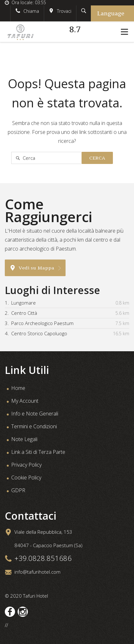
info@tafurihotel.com (37, 572)
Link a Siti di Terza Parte (38, 452)
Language (111, 13)
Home (18, 388)
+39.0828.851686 (43, 558)
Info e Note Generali (35, 414)
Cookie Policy (26, 477)
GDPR (18, 490)
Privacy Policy (26, 465)
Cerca (97, 158)
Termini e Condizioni (34, 426)
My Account (25, 401)
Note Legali (24, 439)
